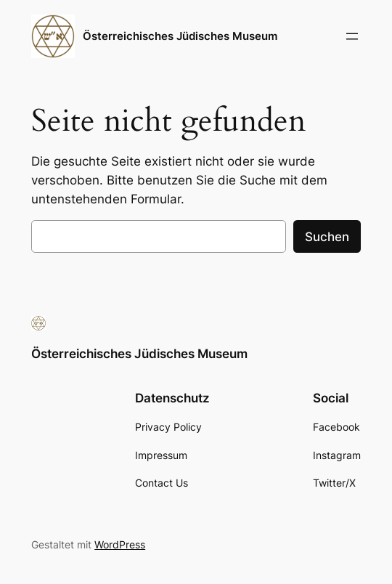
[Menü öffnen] (352, 36)
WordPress (120, 544)
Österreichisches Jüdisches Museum (180, 36)
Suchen (327, 237)
